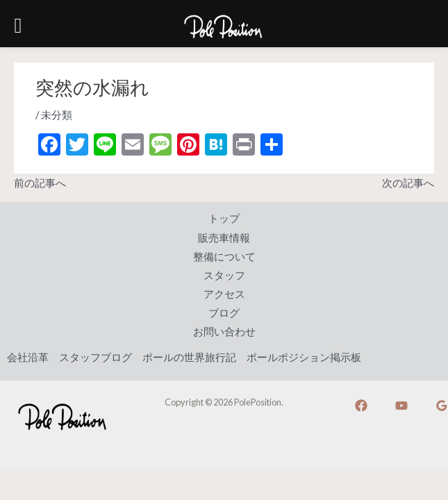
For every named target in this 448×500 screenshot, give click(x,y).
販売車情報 (224, 238)
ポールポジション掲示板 (304, 357)
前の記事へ (40, 183)
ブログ (224, 313)
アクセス (224, 294)
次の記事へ (408, 183)
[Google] (442, 406)
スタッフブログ (96, 357)
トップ (224, 218)
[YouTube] (401, 406)
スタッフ (224, 275)
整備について (224, 257)
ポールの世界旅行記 (189, 357)
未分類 (57, 115)
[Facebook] (361, 406)
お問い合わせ (224, 332)
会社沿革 (28, 357)
